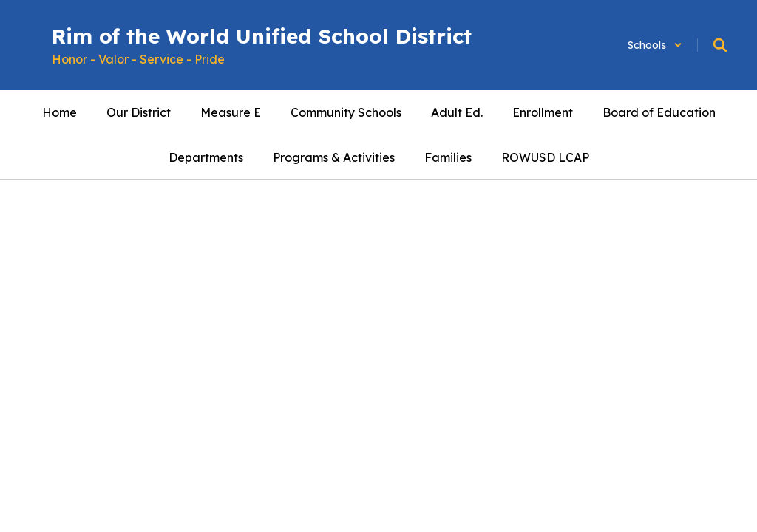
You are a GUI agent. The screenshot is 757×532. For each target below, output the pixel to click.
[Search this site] (720, 45)
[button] (655, 45)
